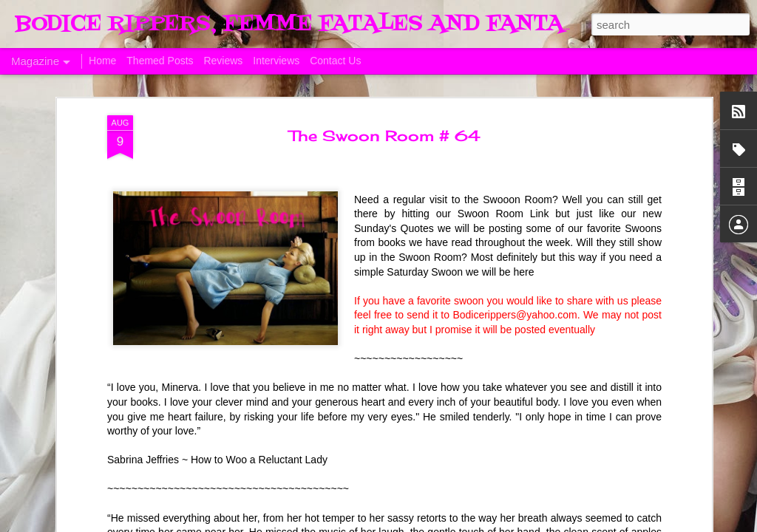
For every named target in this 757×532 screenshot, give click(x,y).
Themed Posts (160, 61)
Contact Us (335, 61)
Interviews (276, 61)
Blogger (611, 524)
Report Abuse (655, 524)
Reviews (223, 61)
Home (102, 61)
